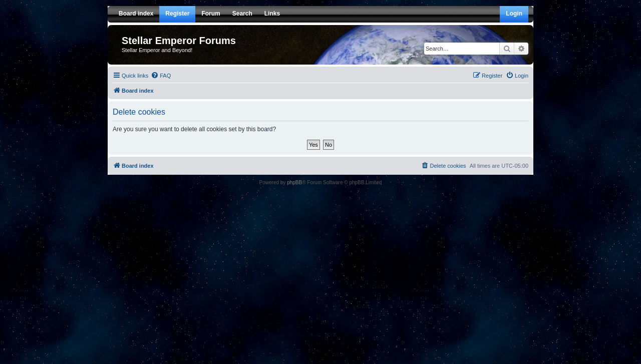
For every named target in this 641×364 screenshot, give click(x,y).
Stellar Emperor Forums (179, 41)
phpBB (294, 183)
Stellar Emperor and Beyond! (157, 50)
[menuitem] (161, 76)
